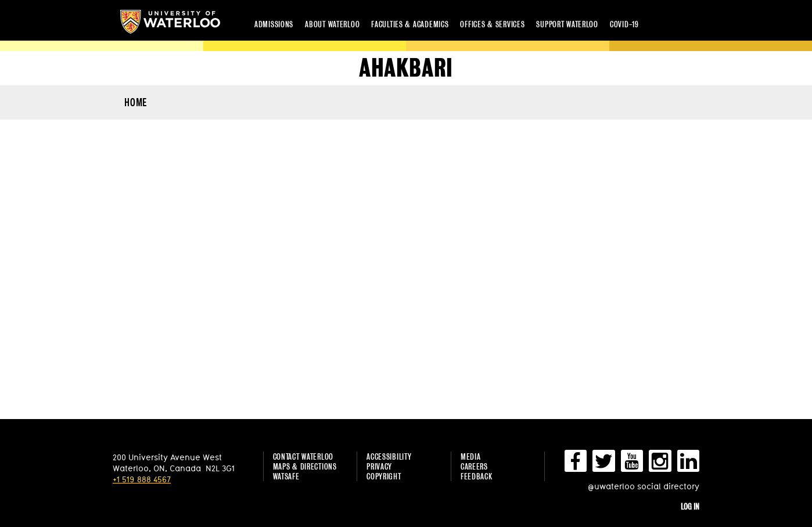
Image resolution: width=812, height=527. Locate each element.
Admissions (274, 24)
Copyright (384, 476)
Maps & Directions (305, 466)
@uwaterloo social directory (644, 486)
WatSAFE (286, 476)
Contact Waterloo (303, 456)
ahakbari (406, 68)
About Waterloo (332, 24)
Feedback (477, 476)
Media (471, 456)
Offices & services (492, 24)
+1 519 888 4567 (142, 479)
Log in (690, 506)
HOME (136, 102)
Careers (474, 466)
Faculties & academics (410, 24)
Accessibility (389, 456)
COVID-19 (624, 24)
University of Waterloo (170, 22)
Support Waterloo (567, 24)
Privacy (379, 466)
